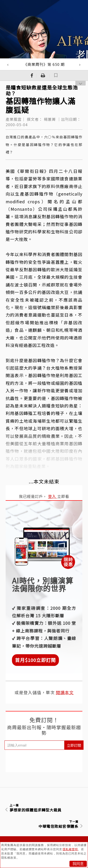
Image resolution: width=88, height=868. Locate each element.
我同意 (78, 864)
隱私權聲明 (70, 849)
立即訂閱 (74, 745)
